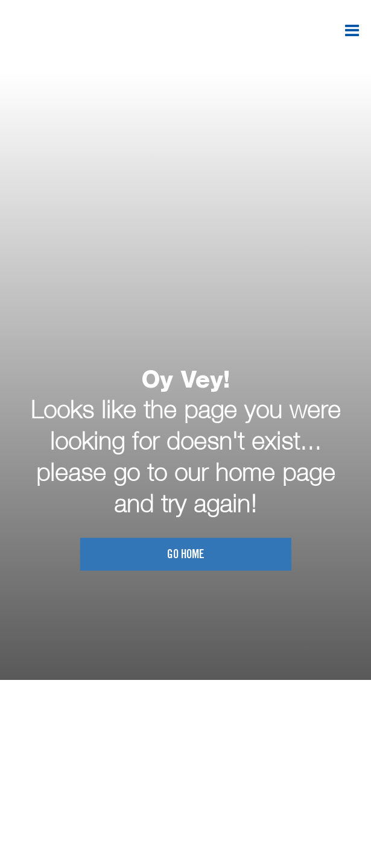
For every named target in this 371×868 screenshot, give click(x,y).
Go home (186, 555)
